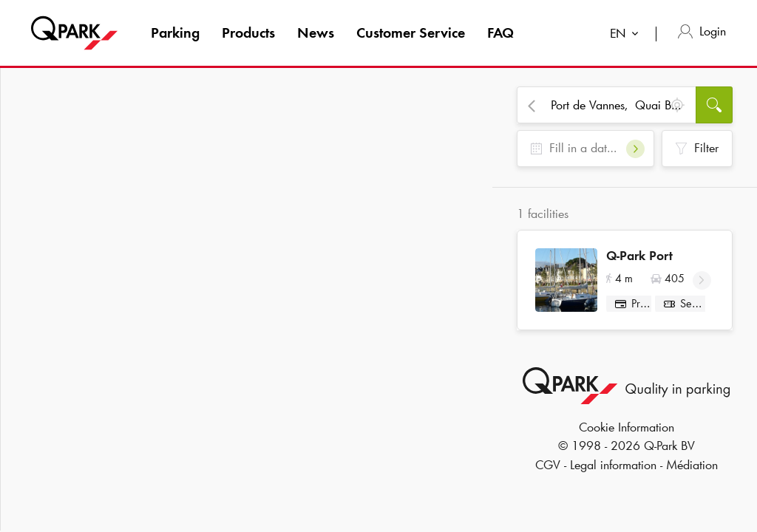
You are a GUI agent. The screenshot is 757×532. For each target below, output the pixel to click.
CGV (548, 470)
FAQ (500, 33)
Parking (175, 33)
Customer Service (411, 33)
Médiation (692, 470)
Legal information (613, 470)
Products (248, 33)
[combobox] (627, 35)
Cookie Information (627, 432)
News (316, 33)
